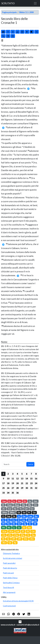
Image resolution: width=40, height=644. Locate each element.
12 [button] (17, 479)
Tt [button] (28, 535)
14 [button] (27, 479)
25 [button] (3, 488)
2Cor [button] (11, 531)
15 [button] (31, 479)
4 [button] (17, 474)
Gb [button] (19, 513)
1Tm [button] (16, 535)
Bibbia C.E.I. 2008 (26, 12)
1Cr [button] (36, 505)
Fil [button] (28, 531)
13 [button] (22, 479)
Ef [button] (23, 531)
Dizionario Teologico (11, 553)
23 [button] (31, 483)
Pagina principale (9, 12)
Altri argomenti (9, 592)
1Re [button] (24, 505)
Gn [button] (36, 520)
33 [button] (3, 493)
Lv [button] (14, 501)
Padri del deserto (10, 568)
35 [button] (13, 493)
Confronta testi (9, 606)
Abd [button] (30, 520)
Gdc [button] (36, 501)
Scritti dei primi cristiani (13, 558)
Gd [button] (10, 543)
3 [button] (13, 474)
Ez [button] (3, 520)
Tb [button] (20, 509)
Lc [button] (14, 528)
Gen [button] (4, 501)
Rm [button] (29, 528)
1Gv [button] (26, 539)
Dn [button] (8, 520)
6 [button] (27, 474)
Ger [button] (24, 516)
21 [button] (22, 483)
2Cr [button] (4, 509)
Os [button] (14, 520)
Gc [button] (8, 539)
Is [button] (19, 516)
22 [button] (27, 483)
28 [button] (17, 488)
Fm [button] (33, 535)
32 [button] (36, 488)
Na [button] (8, 524)
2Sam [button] (17, 505)
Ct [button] (3, 516)
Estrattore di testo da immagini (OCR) (18, 601)
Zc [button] (30, 524)
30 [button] (27, 488)
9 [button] (3, 479)
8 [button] (36, 474)
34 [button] (8, 493)
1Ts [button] (4, 535)
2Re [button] (30, 505)
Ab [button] (14, 524)
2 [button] (8, 474)
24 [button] (36, 483)
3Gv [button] (4, 543)
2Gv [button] (32, 539)
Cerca (30, 464)
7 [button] (31, 474)
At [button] (24, 528)
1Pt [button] (14, 539)
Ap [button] (15, 543)
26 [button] (8, 488)
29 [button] (22, 488)
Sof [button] (19, 524)
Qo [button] (34, 513)
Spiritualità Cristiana (11, 583)
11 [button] (13, 479)
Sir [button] (14, 516)
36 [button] (17, 493)
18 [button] (8, 483)
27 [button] (13, 488)
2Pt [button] (20, 539)
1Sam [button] (9, 505)
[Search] (14, 464)
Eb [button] (3, 539)
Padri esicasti (8, 573)
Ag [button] (25, 524)
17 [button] (3, 483)
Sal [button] (24, 513)
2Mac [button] (12, 513)
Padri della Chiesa (10, 578)
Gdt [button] (26, 509)
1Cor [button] (4, 531)
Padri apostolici (9, 563)
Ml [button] (35, 524)
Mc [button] (9, 528)
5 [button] (22, 474)
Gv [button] (19, 528)
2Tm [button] (23, 535)
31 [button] (31, 488)
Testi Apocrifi (8, 587)
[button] (20, 621)
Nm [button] (19, 501)
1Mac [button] (5, 513)
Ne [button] (15, 509)
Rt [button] (3, 505)
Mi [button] (3, 524)
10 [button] (8, 479)
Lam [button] (30, 516)
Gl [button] (19, 520)
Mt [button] (4, 528)
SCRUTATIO (8, 3)
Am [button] (24, 520)
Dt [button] (25, 501)
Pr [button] (29, 513)
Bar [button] (36, 516)
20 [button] (17, 483)
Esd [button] (10, 509)
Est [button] (32, 509)
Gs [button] (30, 501)
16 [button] (36, 479)
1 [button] (3, 474)
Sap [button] (9, 516)
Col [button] (33, 531)
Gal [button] (18, 531)
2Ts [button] (10, 535)
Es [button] (10, 501)
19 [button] (13, 483)
